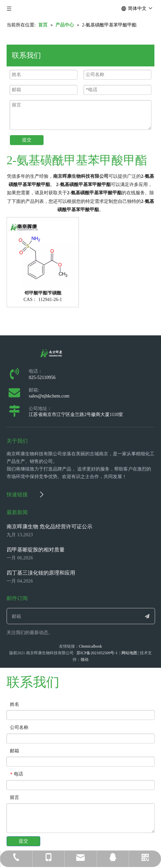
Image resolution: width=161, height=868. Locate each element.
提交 (27, 140)
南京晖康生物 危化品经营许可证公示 (49, 527)
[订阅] (147, 616)
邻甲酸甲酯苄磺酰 (43, 293)
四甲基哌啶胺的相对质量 (36, 550)
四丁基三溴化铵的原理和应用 (41, 573)
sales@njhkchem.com (49, 396)
